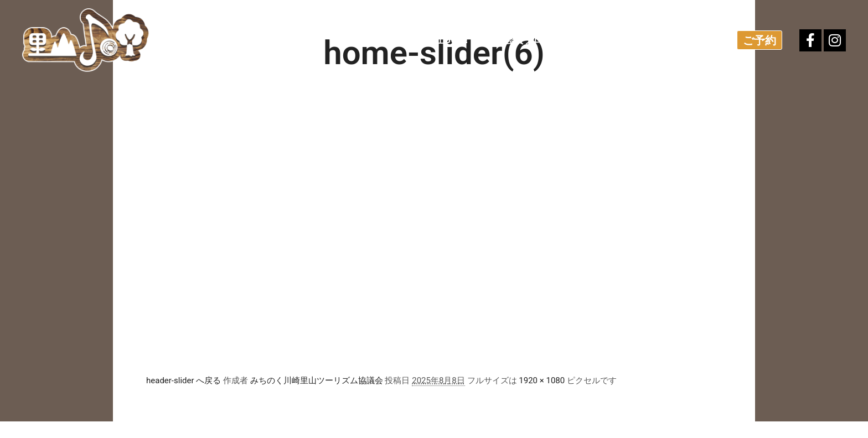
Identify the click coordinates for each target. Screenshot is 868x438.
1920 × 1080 (542, 380)
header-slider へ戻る (184, 380)
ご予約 (759, 40)
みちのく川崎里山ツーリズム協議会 (317, 380)
